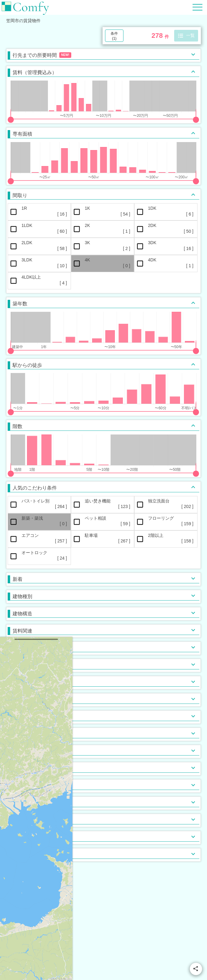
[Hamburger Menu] (197, 7)
